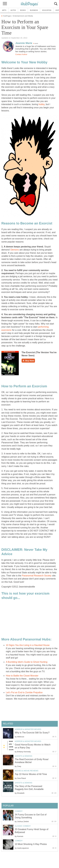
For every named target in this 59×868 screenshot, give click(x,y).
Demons (15, 250)
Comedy (19, 811)
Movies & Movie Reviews (27, 771)
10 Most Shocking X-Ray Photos (31, 844)
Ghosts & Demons (24, 756)
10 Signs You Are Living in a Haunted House (28, 645)
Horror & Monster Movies (28, 729)
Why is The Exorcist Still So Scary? (32, 733)
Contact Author (21, 54)
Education (47, 10)
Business (34, 10)
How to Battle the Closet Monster (22, 676)
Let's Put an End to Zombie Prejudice (24, 692)
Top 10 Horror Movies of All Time (31, 774)
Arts (4, 10)
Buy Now (28, 361)
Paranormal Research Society (37, 576)
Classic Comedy (23, 826)
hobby (42, 104)
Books (23, 10)
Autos (13, 10)
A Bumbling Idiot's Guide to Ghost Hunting (27, 662)
